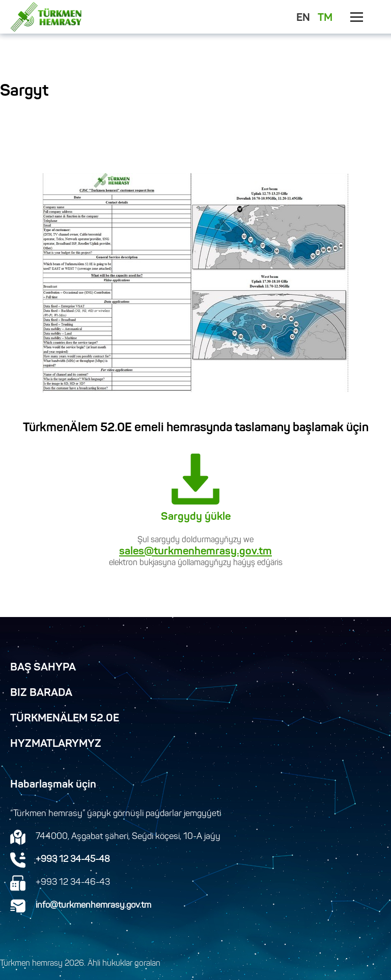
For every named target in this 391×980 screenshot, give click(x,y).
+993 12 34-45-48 (73, 860)
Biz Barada (41, 693)
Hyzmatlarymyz (56, 744)
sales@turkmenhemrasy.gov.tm (195, 552)
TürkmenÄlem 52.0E (65, 719)
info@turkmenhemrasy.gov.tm (93, 906)
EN (303, 18)
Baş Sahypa (43, 668)
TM (325, 18)
